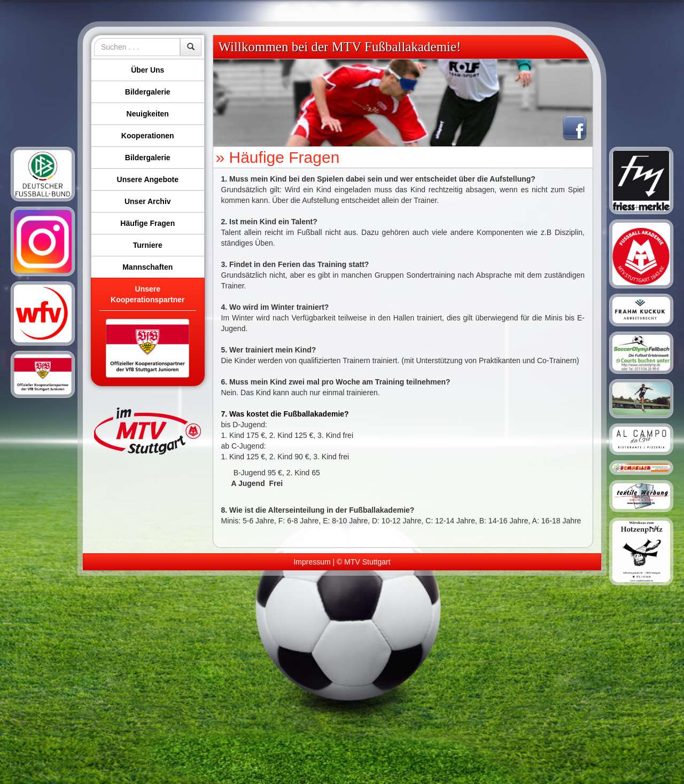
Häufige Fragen (147, 223)
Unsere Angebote (148, 179)
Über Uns (147, 70)
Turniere (148, 245)
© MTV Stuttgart (364, 562)
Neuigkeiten (148, 114)
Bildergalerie (148, 92)
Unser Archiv (148, 201)
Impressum (312, 562)
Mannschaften (147, 267)
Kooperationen (148, 136)
